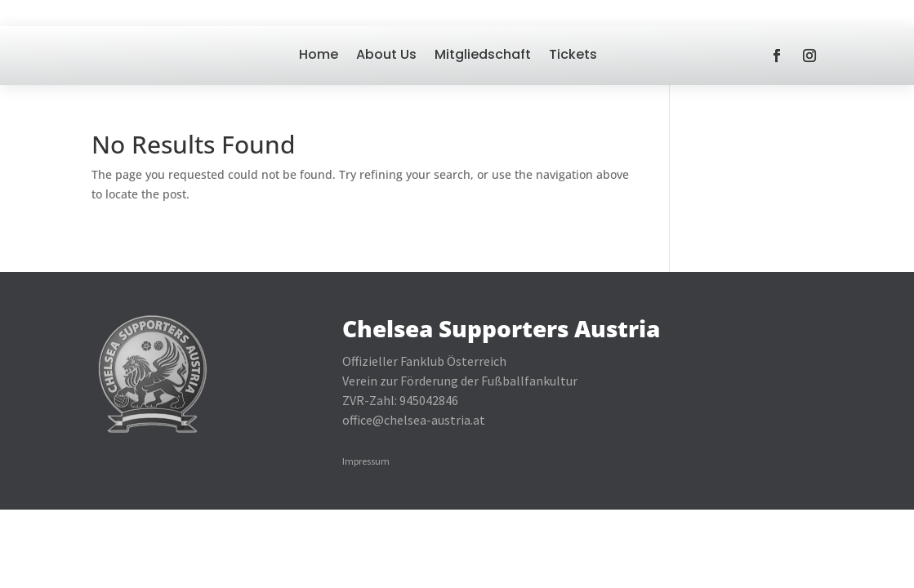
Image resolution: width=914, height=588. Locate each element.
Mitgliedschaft (483, 54)
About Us (386, 54)
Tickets (573, 54)
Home (319, 54)
